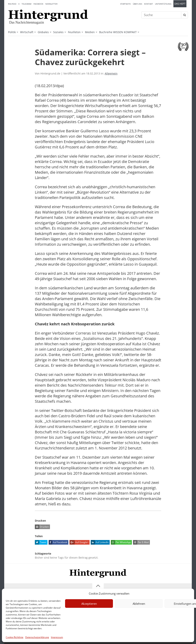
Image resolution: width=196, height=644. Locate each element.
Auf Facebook (58, 542)
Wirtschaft (27, 32)
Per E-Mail (141, 542)
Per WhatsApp (121, 542)
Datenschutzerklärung (37, 637)
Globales (43, 32)
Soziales (58, 32)
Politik (12, 32)
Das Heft (180, 4)
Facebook (38, 4)
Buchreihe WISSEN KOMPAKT (118, 32)
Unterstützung (163, 4)
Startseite (125, 4)
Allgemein (111, 73)
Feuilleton (74, 32)
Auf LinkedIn (100, 542)
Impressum (57, 637)
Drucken (42, 527)
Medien (90, 32)
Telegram (27, 4)
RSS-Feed (12, 4)
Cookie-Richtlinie (15, 637)
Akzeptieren (89, 604)
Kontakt (149, 4)
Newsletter (51, 4)
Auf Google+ (79, 542)
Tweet (41, 542)
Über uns (137, 4)
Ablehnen (139, 604)
